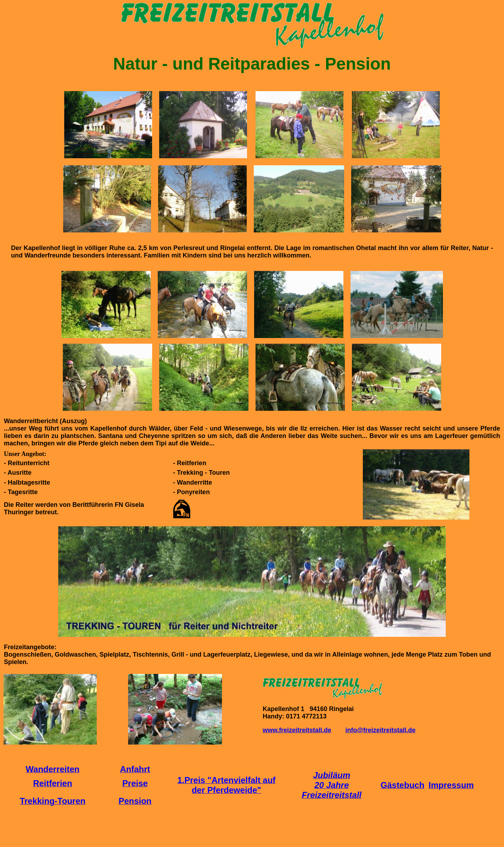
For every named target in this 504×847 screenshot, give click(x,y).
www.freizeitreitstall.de (297, 730)
